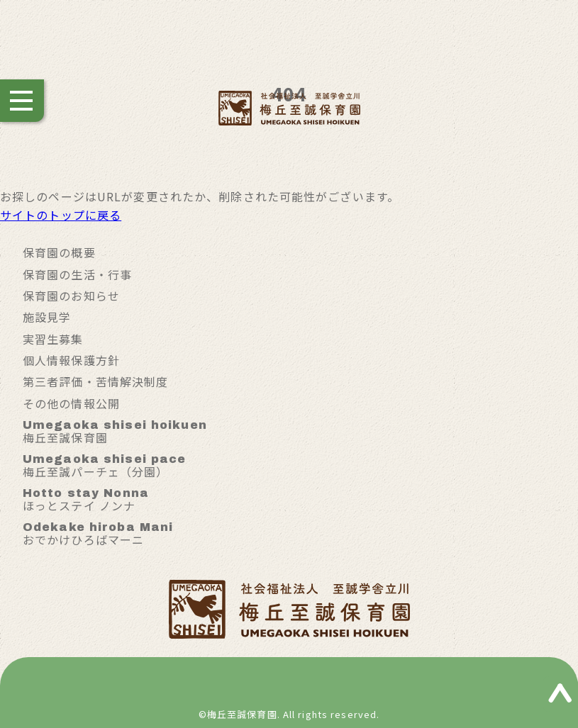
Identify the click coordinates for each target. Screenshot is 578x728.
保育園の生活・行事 (77, 274)
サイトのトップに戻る (61, 215)
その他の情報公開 (71, 403)
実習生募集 (53, 339)
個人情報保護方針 (71, 360)
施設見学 (47, 317)
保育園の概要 (59, 252)
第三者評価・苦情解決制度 (95, 381)
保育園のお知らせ (71, 296)
